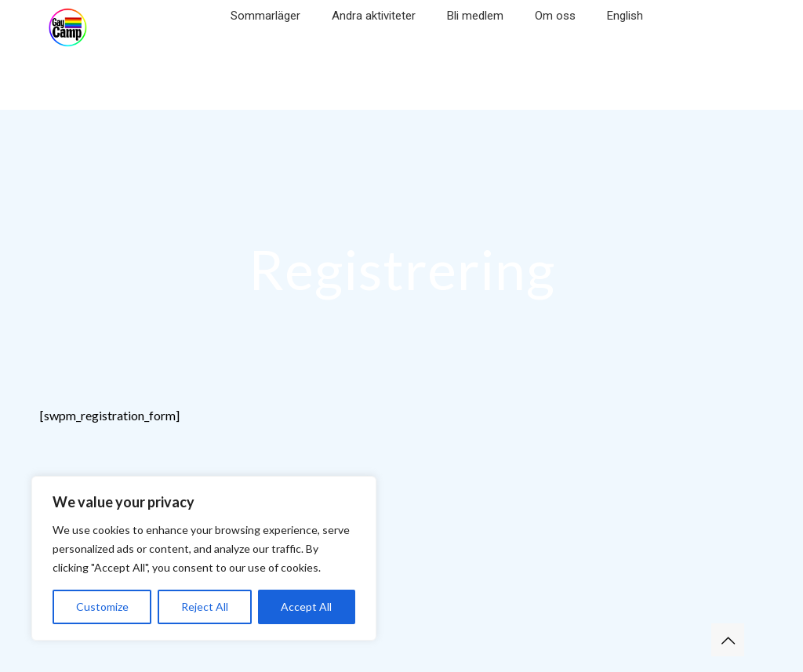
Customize (102, 607)
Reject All (205, 607)
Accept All (306, 607)
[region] (204, 558)
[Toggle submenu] (265, 39)
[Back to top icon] (728, 640)
